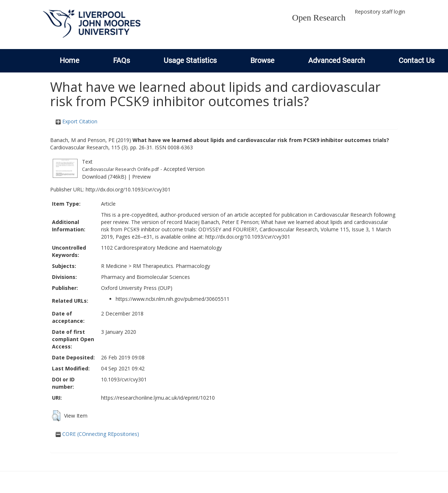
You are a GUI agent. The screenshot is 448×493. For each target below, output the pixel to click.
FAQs (122, 60)
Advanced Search (337, 60)
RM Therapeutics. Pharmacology (171, 266)
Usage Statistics (190, 60)
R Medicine (114, 266)
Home (70, 60)
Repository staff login (380, 12)
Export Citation (76, 121)
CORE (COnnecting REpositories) (97, 434)
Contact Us (417, 60)
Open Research (319, 18)
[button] (56, 416)
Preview (141, 177)
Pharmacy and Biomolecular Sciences (145, 277)
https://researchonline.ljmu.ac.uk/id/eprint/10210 (158, 398)
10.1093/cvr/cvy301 (124, 379)
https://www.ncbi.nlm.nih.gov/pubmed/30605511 (173, 299)
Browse (262, 60)
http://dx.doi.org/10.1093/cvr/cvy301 (128, 189)
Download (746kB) (104, 177)
